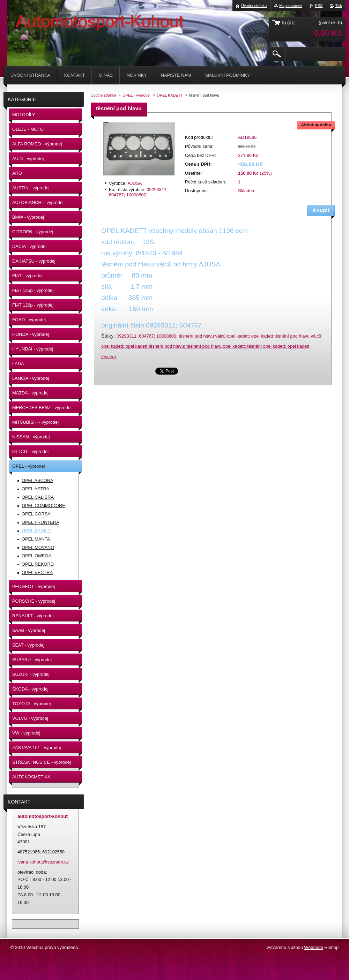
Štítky (107, 336)
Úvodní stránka (103, 95)
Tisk (339, 6)
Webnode (314, 947)
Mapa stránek (291, 6)
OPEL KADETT (170, 95)
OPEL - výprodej (137, 95)
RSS (319, 6)
